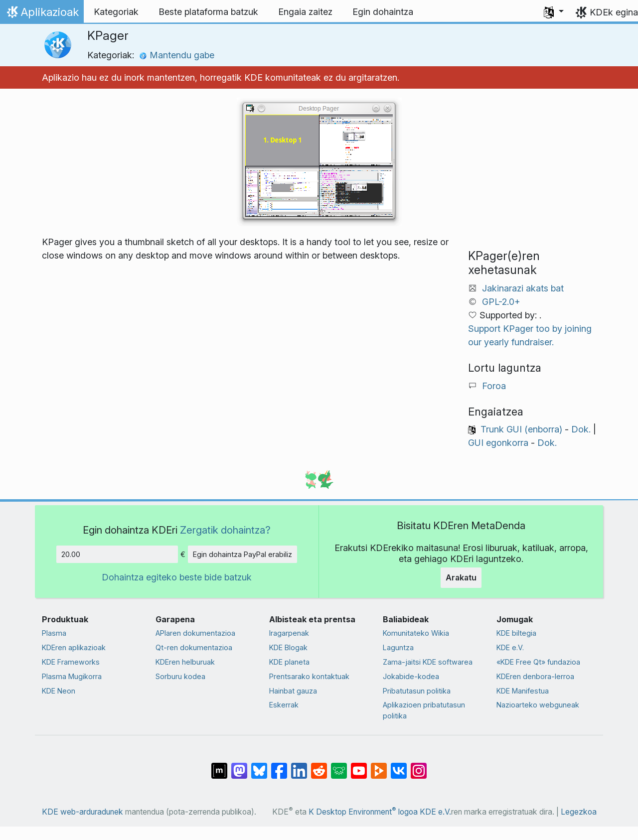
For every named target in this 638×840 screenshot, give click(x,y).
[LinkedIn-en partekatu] (299, 766)
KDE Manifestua (523, 691)
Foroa (494, 386)
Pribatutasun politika (417, 691)
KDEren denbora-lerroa (535, 676)
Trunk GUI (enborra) (521, 429)
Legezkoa (579, 812)
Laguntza (398, 647)
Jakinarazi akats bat (523, 288)
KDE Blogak (288, 647)
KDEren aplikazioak (74, 647)
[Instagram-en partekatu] (419, 766)
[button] (554, 12)
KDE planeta (289, 662)
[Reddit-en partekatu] (319, 766)
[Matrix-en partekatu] (219, 766)
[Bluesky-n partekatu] (259, 766)
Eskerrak (284, 705)
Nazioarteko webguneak (538, 705)
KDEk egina (614, 12)
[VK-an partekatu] (399, 766)
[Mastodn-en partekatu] (239, 766)
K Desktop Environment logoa (363, 812)
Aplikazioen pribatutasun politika (424, 710)
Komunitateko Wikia (416, 633)
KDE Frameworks (71, 662)
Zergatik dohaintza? (225, 530)
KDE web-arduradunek (82, 812)
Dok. (581, 429)
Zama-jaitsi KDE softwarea (428, 662)
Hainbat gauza (293, 691)
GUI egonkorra (498, 443)
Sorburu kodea (180, 676)
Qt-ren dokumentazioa (194, 647)
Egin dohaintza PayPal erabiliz (242, 554)
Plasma (54, 633)
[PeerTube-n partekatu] (379, 766)
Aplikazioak (42, 14)
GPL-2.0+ (501, 302)
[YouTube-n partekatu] (359, 766)
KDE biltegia (516, 633)
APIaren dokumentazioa (195, 633)
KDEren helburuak (185, 662)
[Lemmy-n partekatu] (339, 766)
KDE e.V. (510, 647)
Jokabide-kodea (411, 676)
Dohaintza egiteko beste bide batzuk (177, 577)
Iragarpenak (289, 633)
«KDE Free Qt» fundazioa (538, 662)
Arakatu (461, 577)
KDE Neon (59, 691)
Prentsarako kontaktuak (309, 676)
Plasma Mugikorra (72, 676)
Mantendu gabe (177, 55)
